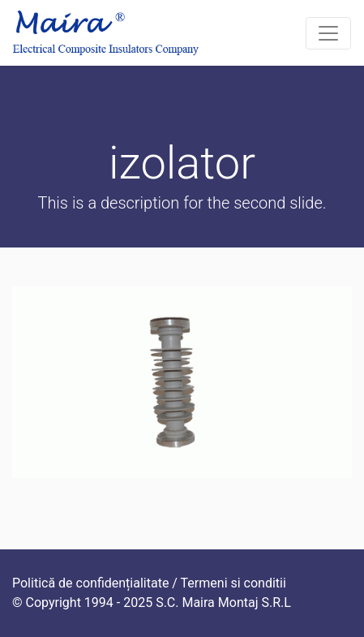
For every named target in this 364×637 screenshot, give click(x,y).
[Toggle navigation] (328, 33)
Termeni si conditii (233, 583)
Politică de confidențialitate (90, 583)
